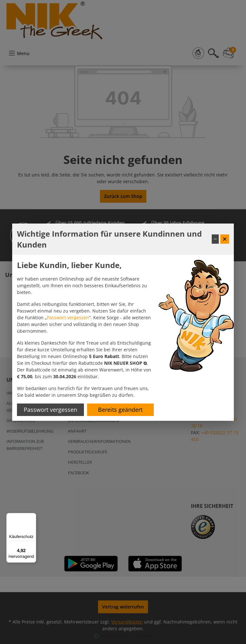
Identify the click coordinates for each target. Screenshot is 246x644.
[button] (125, 363)
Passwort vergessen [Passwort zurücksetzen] (50, 410)
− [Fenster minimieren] (215, 239)
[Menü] (32, 517)
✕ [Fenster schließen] (225, 239)
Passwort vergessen (68, 318)
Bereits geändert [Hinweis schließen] (120, 410)
